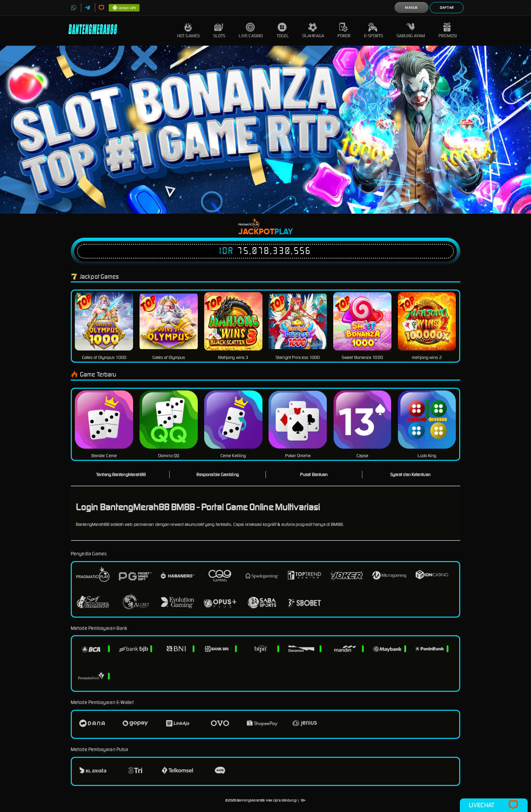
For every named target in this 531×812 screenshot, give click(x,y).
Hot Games (188, 31)
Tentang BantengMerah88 (121, 475)
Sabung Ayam (411, 31)
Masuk (411, 8)
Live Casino (251, 31)
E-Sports (374, 31)
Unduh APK (124, 8)
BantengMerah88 (251, 800)
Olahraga (313, 31)
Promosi (448, 31)
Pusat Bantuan (314, 475)
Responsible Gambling (218, 475)
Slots (219, 31)
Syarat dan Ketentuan (410, 475)
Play (284, 232)
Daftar (447, 8)
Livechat (494, 805)
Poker (344, 31)
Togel (283, 31)
